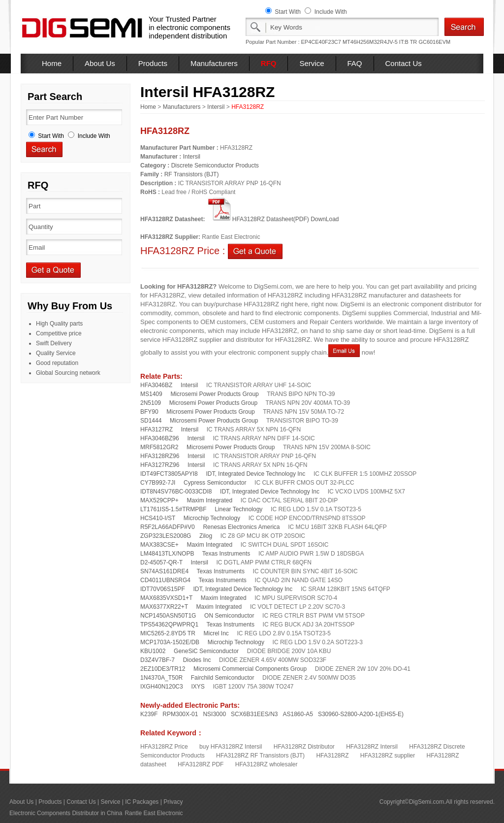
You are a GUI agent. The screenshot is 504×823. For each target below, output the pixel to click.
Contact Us (404, 63)
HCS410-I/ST (158, 518)
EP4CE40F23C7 (321, 42)
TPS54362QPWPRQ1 (169, 625)
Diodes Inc (197, 660)
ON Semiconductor (229, 616)
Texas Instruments (226, 554)
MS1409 (151, 394)
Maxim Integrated (209, 500)
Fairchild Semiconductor (223, 678)
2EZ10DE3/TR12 (163, 669)
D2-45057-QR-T (161, 562)
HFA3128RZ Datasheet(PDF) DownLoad (273, 219)
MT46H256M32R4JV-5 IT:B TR (380, 42)
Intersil (216, 107)
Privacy (173, 802)
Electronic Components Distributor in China (66, 813)
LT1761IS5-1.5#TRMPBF (173, 509)
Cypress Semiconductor (215, 483)
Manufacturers (214, 63)
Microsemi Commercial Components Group (250, 669)
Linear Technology (238, 509)
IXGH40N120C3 (162, 687)
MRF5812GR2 (159, 447)
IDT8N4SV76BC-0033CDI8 (176, 492)
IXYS (198, 687)
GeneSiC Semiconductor (206, 651)
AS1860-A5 (298, 714)
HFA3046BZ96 (160, 438)
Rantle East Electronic (154, 813)
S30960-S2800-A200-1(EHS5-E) (361, 714)
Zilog (206, 536)
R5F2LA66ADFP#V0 (168, 527)
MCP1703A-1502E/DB (170, 642)
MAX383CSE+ (159, 545)
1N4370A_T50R (161, 678)
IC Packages (142, 802)
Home (52, 63)
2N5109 (151, 403)
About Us (100, 63)
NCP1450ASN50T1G (168, 616)
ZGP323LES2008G (166, 536)
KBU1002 (153, 651)
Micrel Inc (216, 633)
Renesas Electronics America (241, 527)
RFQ (269, 63)
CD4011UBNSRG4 (165, 580)
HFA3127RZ (157, 429)
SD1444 (151, 421)
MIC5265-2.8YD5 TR (168, 633)
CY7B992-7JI (158, 483)
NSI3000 (214, 714)
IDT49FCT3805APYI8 (169, 474)
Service (312, 63)
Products (153, 63)
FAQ (355, 63)
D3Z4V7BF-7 (157, 660)
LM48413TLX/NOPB (167, 554)
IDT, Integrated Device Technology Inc (255, 474)
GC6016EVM (434, 42)
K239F (149, 714)
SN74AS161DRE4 (164, 571)
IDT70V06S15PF (163, 589)
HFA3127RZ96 (160, 465)
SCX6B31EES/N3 (254, 714)
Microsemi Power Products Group (214, 394)
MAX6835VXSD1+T (166, 598)
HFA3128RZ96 (160, 456)
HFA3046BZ (156, 385)
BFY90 (149, 412)
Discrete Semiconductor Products (215, 165)
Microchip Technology (212, 518)
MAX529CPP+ (159, 500)
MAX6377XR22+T (164, 607)
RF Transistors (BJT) (192, 174)
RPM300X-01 (180, 714)
